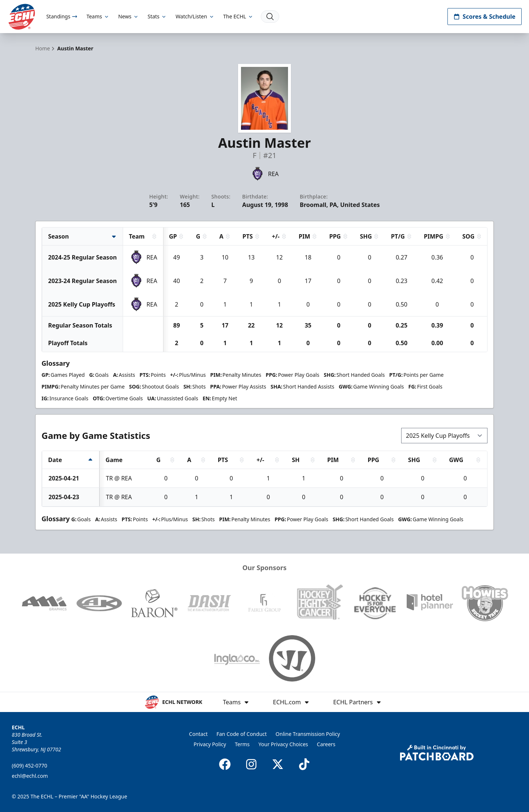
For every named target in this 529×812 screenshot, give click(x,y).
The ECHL (238, 16)
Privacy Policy (210, 744)
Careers (326, 744)
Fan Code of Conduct (242, 734)
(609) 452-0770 (30, 766)
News (129, 16)
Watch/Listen (195, 16)
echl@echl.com (30, 776)
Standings (62, 16)
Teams (98, 16)
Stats (157, 16)
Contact (199, 734)
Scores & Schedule (485, 17)
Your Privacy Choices (283, 744)
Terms (242, 744)
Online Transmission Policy (308, 734)
